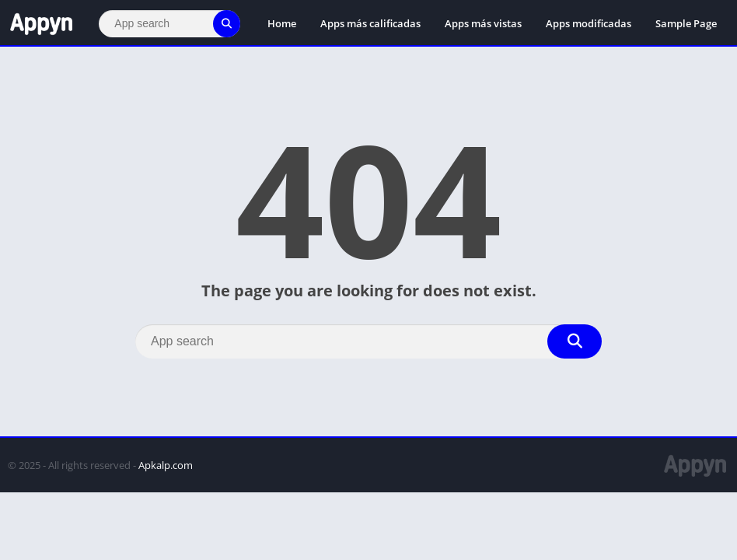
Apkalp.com (166, 465)
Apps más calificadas (370, 23)
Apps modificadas (589, 23)
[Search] (169, 24)
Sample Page (686, 23)
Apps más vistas (483, 23)
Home (282, 23)
